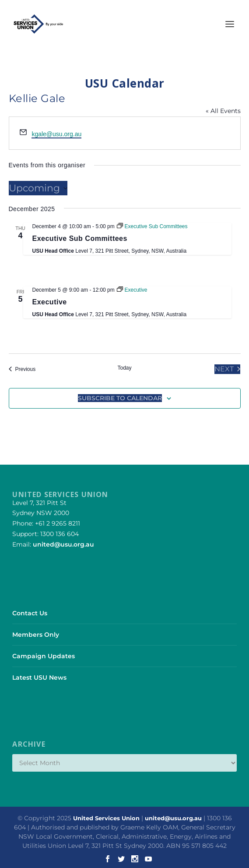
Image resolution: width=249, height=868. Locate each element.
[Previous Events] (22, 369)
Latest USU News (39, 677)
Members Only (36, 635)
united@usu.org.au (63, 544)
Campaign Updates (44, 656)
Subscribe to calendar (120, 398)
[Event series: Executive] (132, 290)
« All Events (223, 111)
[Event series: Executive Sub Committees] (152, 226)
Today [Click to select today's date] (124, 368)
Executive (50, 302)
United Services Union (106, 818)
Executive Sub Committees (80, 238)
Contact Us (30, 613)
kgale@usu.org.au (56, 134)
